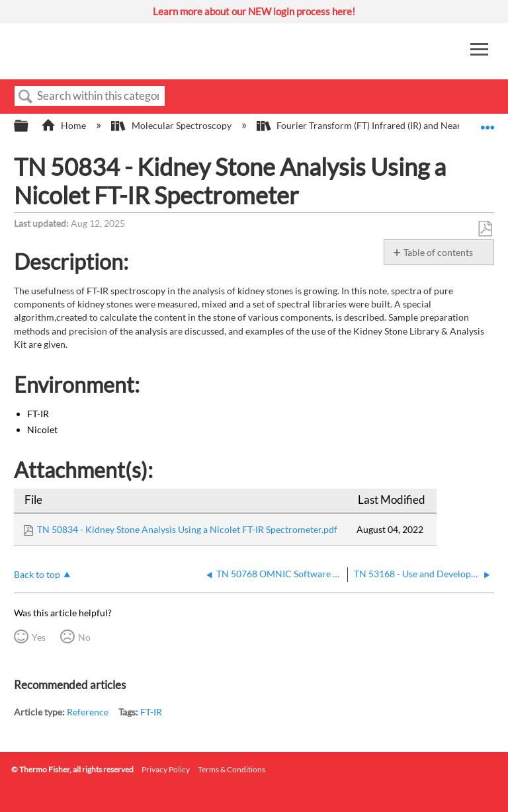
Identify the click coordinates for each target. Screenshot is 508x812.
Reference (88, 712)
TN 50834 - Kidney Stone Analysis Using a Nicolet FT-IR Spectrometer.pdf (187, 529)
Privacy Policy (166, 769)
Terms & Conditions (232, 769)
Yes (39, 637)
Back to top (37, 574)
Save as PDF (485, 229)
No (84, 637)
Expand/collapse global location (487, 122)
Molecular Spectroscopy (172, 125)
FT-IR (151, 712)
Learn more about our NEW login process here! (254, 11)
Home (64, 125)
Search (26, 97)
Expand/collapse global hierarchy (30, 126)
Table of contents (438, 252)
